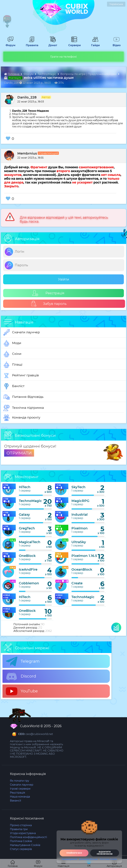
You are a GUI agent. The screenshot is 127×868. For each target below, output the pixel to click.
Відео (115, 44)
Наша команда (20, 797)
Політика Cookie (108, 859)
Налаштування (69, 859)
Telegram (23, 661)
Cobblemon (29, 583)
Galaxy (24, 515)
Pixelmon (80, 528)
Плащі (13, 365)
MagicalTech (30, 542)
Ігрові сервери (20, 789)
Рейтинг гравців (21, 375)
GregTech (27, 528)
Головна (12, 74)
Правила (31, 44)
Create (77, 583)
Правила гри (19, 829)
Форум (9, 44)
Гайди (94, 44)
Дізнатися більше (88, 859)
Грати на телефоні (63, 57)
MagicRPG (80, 501)
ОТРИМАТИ (19, 453)
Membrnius (27, 153)
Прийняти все (74, 853)
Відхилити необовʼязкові (105, 853)
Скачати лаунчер (22, 332)
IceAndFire (28, 569)
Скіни (12, 354)
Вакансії (15, 801)
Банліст (14, 386)
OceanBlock (82, 569)
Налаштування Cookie (25, 845)
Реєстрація (48, 293)
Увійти (64, 279)
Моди (12, 343)
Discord (21, 676)
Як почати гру (20, 781)
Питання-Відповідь (23, 397)
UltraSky (79, 542)
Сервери (74, 44)
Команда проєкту (22, 418)
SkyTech (78, 487)
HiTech (25, 487)
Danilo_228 (27, 97)
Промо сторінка (21, 825)
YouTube (22, 691)
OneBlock (27, 556)
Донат (52, 44)
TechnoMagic (47, 74)
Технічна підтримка (24, 408)
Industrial (80, 515)
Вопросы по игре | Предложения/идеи (89, 74)
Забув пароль (49, 304)
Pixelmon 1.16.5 (84, 556)
